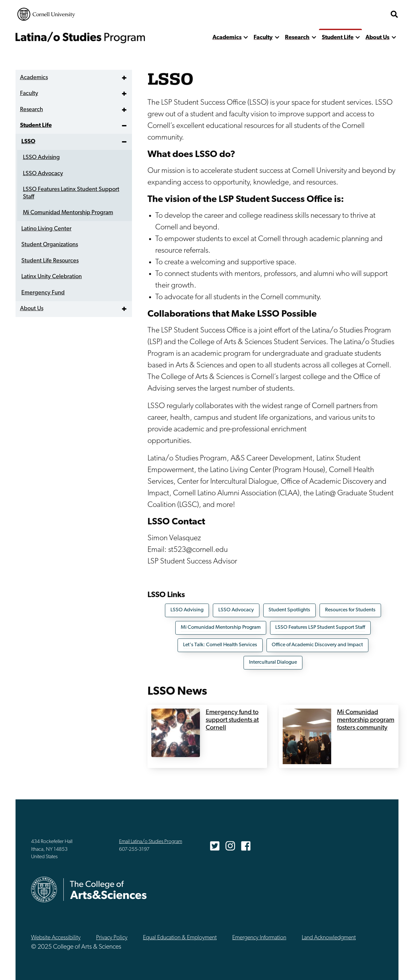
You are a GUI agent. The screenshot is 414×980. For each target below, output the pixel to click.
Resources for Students (350, 610)
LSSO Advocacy (236, 610)
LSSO (28, 142)
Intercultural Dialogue (273, 662)
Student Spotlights (289, 610)
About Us (377, 38)
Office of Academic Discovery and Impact (317, 645)
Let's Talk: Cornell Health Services (220, 645)
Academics (227, 38)
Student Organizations (50, 245)
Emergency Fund (43, 293)
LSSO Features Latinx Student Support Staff (71, 193)
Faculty (263, 38)
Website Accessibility (56, 938)
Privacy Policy (112, 938)
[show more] (246, 38)
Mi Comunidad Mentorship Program (221, 627)
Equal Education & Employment (180, 938)
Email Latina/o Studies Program (151, 842)
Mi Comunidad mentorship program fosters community (366, 720)
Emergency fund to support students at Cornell (232, 720)
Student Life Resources (50, 261)
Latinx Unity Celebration (52, 277)
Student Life (338, 38)
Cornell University (46, 14)
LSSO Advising (187, 610)
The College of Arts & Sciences (348, 14)
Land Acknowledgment (329, 938)
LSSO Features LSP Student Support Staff (320, 627)
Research (297, 38)
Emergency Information (259, 938)
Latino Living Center (46, 229)
